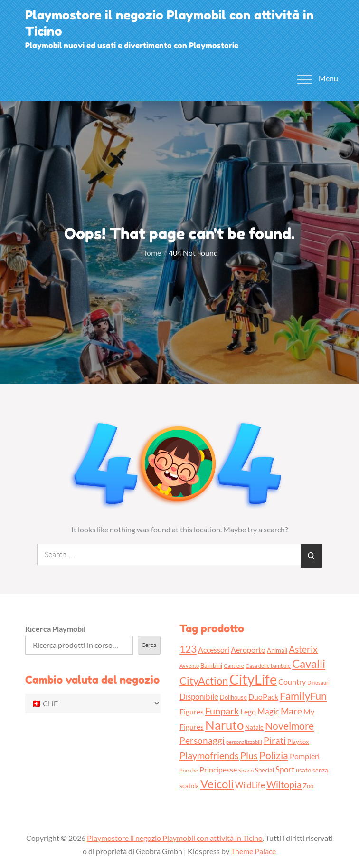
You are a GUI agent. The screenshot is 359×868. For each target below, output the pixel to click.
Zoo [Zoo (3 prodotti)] (308, 786)
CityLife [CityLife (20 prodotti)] (253, 679)
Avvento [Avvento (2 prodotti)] (189, 666)
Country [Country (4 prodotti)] (292, 682)
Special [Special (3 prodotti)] (265, 770)
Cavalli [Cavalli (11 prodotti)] (309, 663)
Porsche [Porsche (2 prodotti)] (189, 770)
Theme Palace (253, 851)
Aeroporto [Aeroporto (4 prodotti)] (248, 650)
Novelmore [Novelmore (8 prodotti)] (289, 726)
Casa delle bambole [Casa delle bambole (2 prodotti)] (268, 666)
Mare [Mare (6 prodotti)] (291, 711)
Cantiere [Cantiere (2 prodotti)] (234, 666)
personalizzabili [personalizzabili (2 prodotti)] (244, 742)
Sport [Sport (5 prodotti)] (285, 769)
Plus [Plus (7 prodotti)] (249, 755)
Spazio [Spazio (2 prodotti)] (246, 770)
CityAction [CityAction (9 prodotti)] (204, 680)
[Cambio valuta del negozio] (93, 703)
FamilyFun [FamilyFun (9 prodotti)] (303, 696)
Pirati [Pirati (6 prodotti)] (275, 740)
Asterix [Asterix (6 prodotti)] (303, 649)
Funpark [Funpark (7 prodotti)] (222, 711)
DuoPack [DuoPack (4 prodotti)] (263, 697)
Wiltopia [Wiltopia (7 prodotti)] (284, 784)
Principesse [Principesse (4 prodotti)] (218, 770)
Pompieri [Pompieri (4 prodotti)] (305, 756)
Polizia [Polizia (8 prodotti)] (274, 755)
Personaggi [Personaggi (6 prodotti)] (202, 740)
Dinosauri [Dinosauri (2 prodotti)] (318, 682)
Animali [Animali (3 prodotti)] (277, 650)
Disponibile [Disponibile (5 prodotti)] (199, 697)
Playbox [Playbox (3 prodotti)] (298, 742)
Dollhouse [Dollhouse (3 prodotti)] (233, 697)
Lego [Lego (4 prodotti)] (248, 712)
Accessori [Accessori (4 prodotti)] (214, 650)
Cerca (149, 645)
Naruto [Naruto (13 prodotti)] (224, 725)
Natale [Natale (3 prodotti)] (254, 727)
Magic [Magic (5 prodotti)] (268, 711)
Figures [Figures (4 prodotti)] (192, 712)
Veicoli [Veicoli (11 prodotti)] (217, 784)
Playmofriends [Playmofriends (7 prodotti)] (209, 755)
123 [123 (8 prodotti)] (188, 649)
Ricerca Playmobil (55, 629)
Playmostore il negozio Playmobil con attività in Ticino (175, 838)
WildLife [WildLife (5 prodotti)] (250, 785)
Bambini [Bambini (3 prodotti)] (211, 665)
